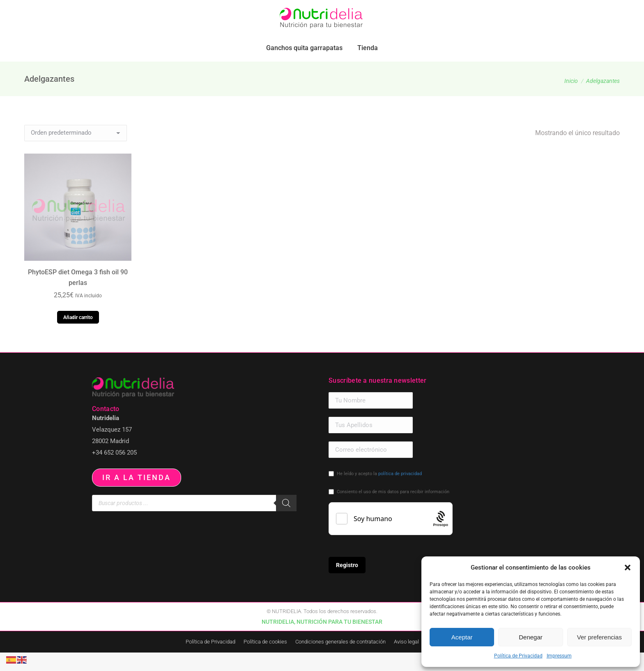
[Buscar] (286, 522)
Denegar (531, 637)
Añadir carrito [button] (78, 336)
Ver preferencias (599, 637)
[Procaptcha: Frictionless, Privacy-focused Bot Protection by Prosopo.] (441, 537)
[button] (628, 568)
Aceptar (462, 637)
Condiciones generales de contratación (340, 660)
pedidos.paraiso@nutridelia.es (105, 9)
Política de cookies (265, 660)
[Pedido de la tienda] (76, 152)
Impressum (559, 656)
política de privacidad (400, 492)
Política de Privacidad (518, 656)
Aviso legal (406, 660)
